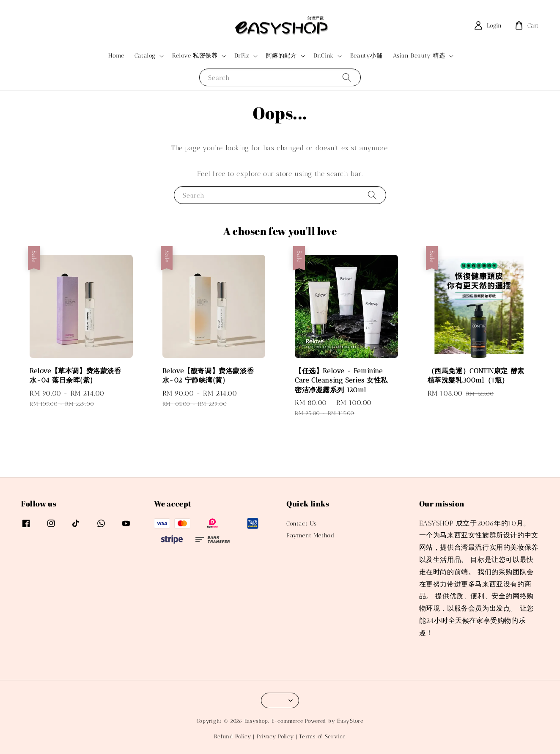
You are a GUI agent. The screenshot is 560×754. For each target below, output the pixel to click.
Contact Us (302, 524)
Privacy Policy (275, 736)
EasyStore (350, 721)
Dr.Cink (324, 56)
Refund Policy (232, 736)
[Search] (347, 77)
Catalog (145, 56)
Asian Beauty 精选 (419, 56)
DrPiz (242, 56)
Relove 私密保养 (195, 56)
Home (116, 56)
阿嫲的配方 (281, 56)
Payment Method (310, 535)
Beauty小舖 (366, 56)
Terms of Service (322, 736)
